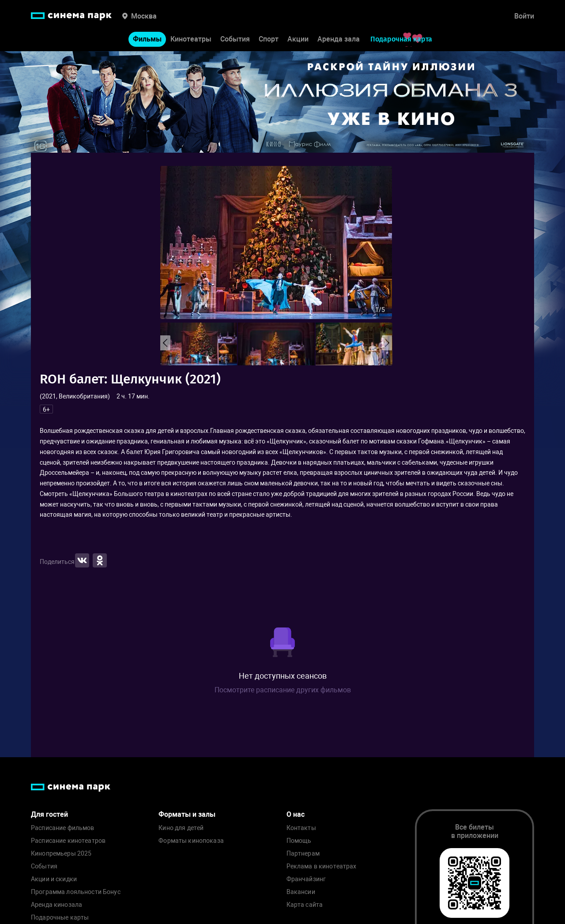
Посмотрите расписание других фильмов (283, 690)
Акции (298, 39)
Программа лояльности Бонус (76, 892)
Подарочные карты (60, 918)
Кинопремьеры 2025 (61, 854)
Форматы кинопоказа (191, 841)
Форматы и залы (187, 814)
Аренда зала (339, 39)
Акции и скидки (54, 879)
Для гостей (49, 814)
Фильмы (147, 39)
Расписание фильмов (63, 828)
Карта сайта (305, 905)
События (235, 39)
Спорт (269, 39)
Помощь (299, 841)
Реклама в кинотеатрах (322, 866)
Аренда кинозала (56, 905)
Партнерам (303, 854)
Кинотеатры (191, 39)
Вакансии (301, 892)
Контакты (301, 828)
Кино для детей (181, 828)
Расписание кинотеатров (68, 841)
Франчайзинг (306, 879)
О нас (296, 814)
